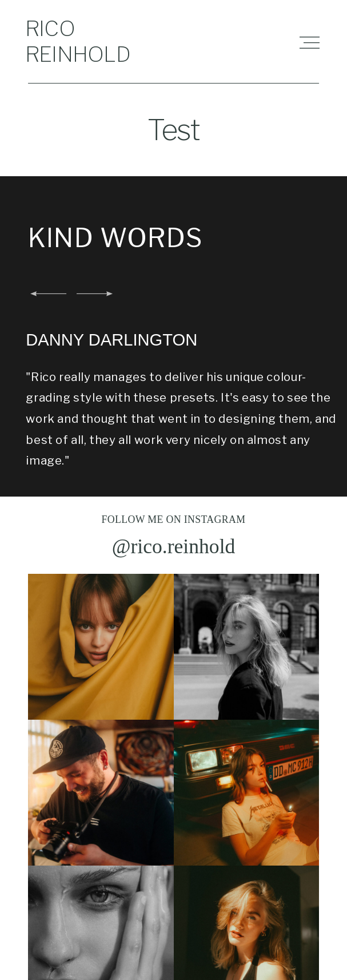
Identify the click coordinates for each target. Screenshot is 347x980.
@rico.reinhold (174, 552)
